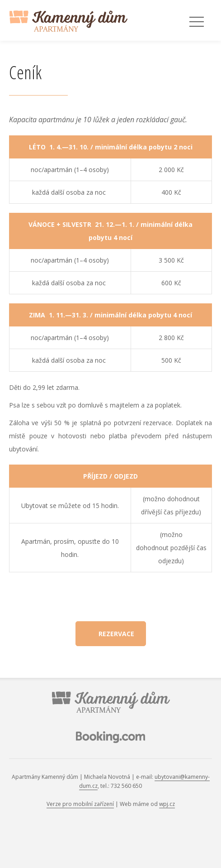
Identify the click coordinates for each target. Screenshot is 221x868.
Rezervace (116, 634)
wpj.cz (167, 804)
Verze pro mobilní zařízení (80, 804)
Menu (197, 22)
